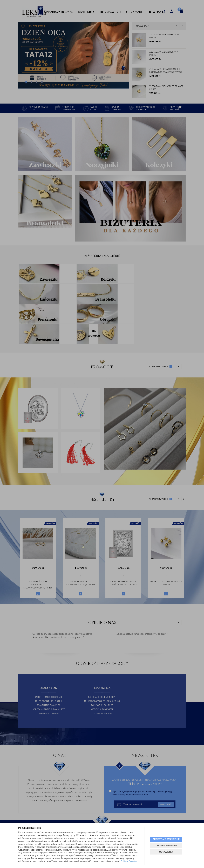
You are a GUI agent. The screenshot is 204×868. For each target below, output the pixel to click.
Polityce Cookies (129, 861)
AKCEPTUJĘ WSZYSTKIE (166, 839)
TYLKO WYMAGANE (166, 846)
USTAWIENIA (166, 852)
